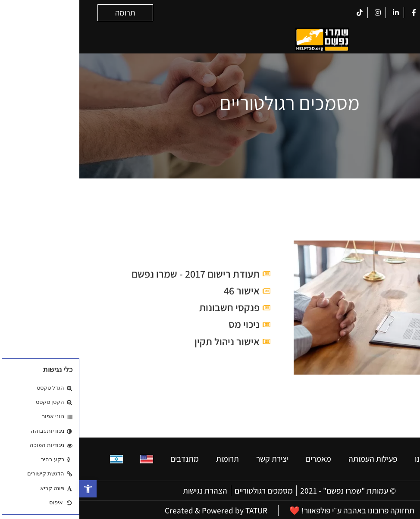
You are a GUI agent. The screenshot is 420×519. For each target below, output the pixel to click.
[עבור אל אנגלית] (67, 458)
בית (384, 458)
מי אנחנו (348, 458)
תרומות (148, 458)
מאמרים (239, 458)
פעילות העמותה (293, 458)
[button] (9, 489)
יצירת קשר (193, 458)
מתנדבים (105, 458)
